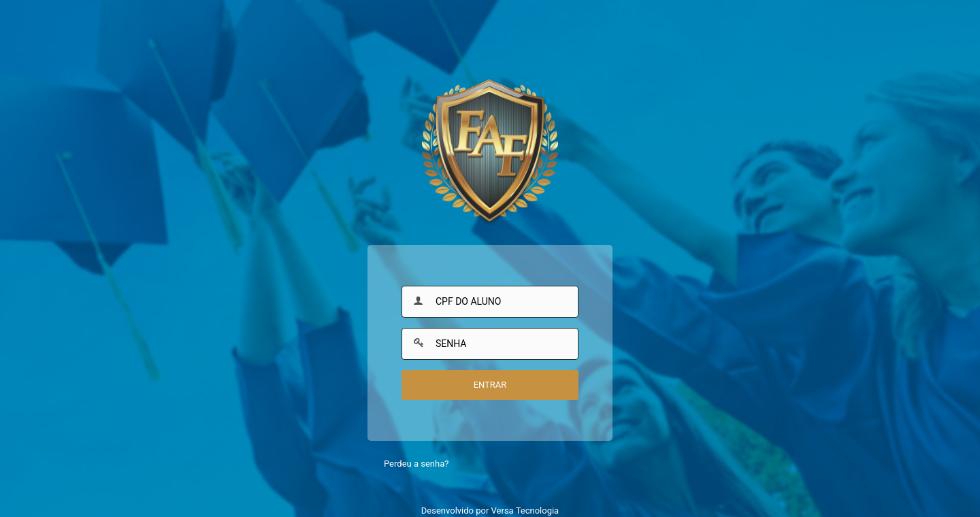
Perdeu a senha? (416, 464)
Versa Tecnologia (525, 511)
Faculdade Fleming (490, 153)
